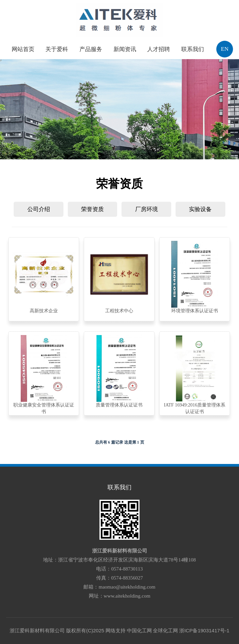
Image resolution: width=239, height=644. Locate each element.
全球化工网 (165, 630)
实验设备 (200, 209)
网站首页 (23, 49)
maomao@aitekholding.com (127, 587)
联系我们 (193, 49)
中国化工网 (139, 630)
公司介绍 (39, 209)
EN (225, 49)
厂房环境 (147, 209)
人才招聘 (159, 49)
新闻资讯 (125, 49)
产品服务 (91, 49)
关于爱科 (57, 49)
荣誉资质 (92, 209)
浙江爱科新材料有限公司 (120, 551)
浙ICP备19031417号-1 (204, 630)
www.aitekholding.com (127, 596)
